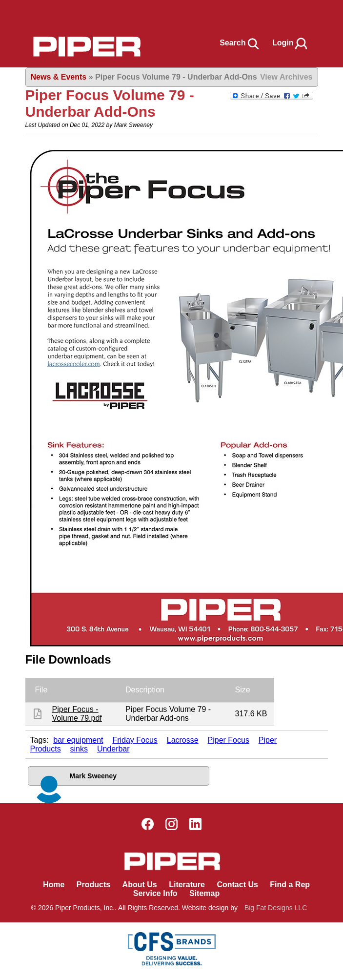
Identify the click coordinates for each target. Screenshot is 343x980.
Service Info (155, 893)
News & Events (59, 77)
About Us (140, 885)
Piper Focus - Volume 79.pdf (77, 714)
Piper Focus (229, 740)
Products (93, 885)
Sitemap (204, 893)
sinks (79, 749)
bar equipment (78, 740)
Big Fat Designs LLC (276, 908)
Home (54, 885)
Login (290, 43)
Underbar (113, 749)
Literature (187, 885)
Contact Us (237, 885)
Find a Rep (290, 885)
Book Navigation (29, 14)
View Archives (286, 77)
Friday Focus (135, 740)
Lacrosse (183, 740)
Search (240, 43)
